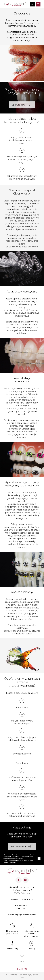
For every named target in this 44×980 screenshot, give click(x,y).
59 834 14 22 (22, 909)
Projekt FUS (22, 969)
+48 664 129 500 (22, 906)
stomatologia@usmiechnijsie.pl (22, 915)
